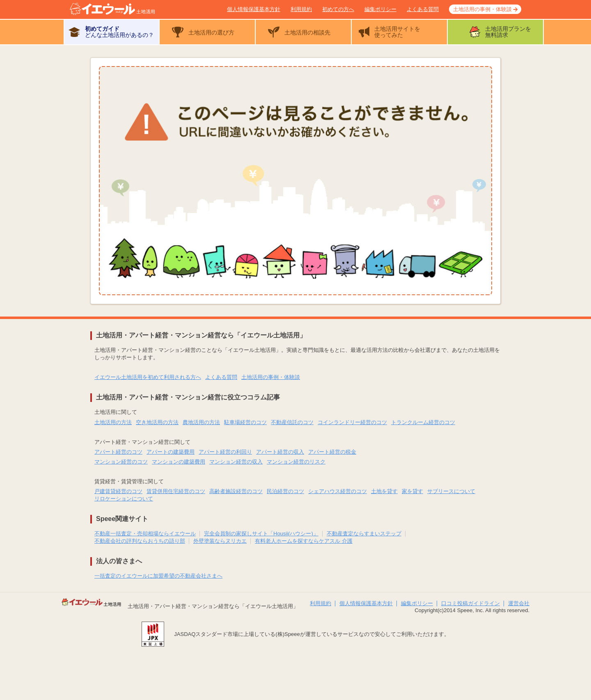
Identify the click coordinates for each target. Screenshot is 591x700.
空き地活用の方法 (157, 422)
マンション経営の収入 (236, 462)
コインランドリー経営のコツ (352, 422)
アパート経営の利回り (225, 452)
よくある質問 (423, 9)
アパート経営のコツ (118, 452)
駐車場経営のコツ (245, 422)
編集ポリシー (380, 9)
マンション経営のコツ (121, 462)
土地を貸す (384, 491)
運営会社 (519, 603)
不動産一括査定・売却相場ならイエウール (145, 534)
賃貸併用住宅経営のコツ (176, 491)
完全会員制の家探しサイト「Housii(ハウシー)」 (261, 534)
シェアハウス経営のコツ (338, 491)
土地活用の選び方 (211, 32)
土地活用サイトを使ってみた (397, 32)
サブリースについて (451, 491)
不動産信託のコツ (292, 422)
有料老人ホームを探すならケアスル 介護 (304, 541)
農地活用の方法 (201, 422)
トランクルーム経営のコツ (423, 422)
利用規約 (301, 9)
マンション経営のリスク (296, 462)
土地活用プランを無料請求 (508, 32)
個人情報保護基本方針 (254, 9)
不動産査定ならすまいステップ (364, 534)
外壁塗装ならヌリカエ (220, 541)
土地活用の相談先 (307, 32)
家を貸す (412, 491)
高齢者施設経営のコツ (236, 491)
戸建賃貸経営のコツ (118, 491)
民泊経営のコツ (285, 491)
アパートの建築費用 (171, 452)
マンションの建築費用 (179, 462)
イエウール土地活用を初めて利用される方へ (148, 377)
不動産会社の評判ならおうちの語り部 (140, 541)
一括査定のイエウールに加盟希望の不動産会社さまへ (158, 576)
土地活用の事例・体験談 (482, 9)
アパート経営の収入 (280, 452)
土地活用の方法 (113, 422)
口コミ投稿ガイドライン (471, 603)
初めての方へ (338, 9)
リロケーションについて (124, 499)
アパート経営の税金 (332, 452)
